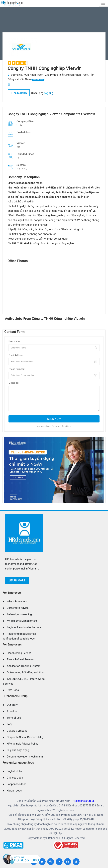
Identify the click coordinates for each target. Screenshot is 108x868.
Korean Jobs (14, 791)
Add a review (19, 93)
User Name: (15, 341)
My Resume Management (22, 621)
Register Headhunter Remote (24, 627)
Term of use (14, 718)
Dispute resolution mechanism (25, 757)
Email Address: (16, 355)
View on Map (38, 80)
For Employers (12, 644)
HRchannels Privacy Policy (22, 744)
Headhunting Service (19, 653)
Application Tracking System (24, 666)
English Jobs (14, 771)
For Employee (12, 593)
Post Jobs (13, 690)
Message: (13, 383)
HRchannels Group (15, 696)
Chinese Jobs (15, 778)
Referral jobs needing (19, 614)
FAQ (9, 724)
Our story (12, 705)
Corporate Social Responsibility (25, 737)
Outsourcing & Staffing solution (25, 672)
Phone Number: (17, 369)
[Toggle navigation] (103, 3)
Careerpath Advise (18, 608)
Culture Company (17, 731)
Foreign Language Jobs (18, 763)
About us (12, 711)
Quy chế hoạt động (18, 750)
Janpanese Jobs (17, 784)
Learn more (17, 581)
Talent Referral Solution (21, 660)
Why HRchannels (17, 601)
